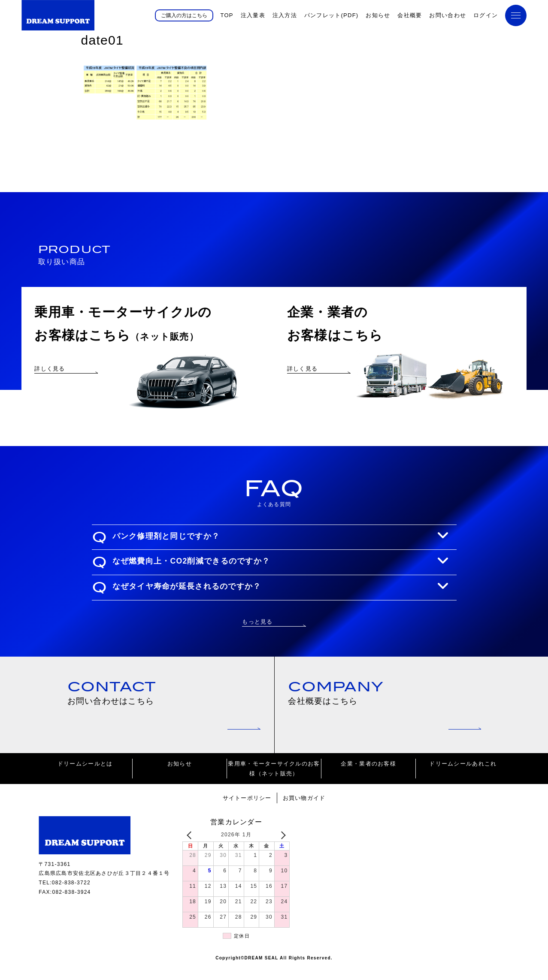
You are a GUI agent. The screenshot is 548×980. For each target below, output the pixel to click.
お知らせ (378, 15)
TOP (227, 15)
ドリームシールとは (85, 777)
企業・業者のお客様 (368, 777)
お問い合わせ (448, 15)
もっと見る (257, 633)
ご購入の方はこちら (184, 15)
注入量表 (253, 15)
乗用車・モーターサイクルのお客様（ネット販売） (274, 782)
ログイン (486, 15)
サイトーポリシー (247, 811)
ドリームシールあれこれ (463, 777)
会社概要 (410, 15)
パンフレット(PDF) (332, 15)
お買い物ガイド (304, 811)
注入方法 (285, 15)
